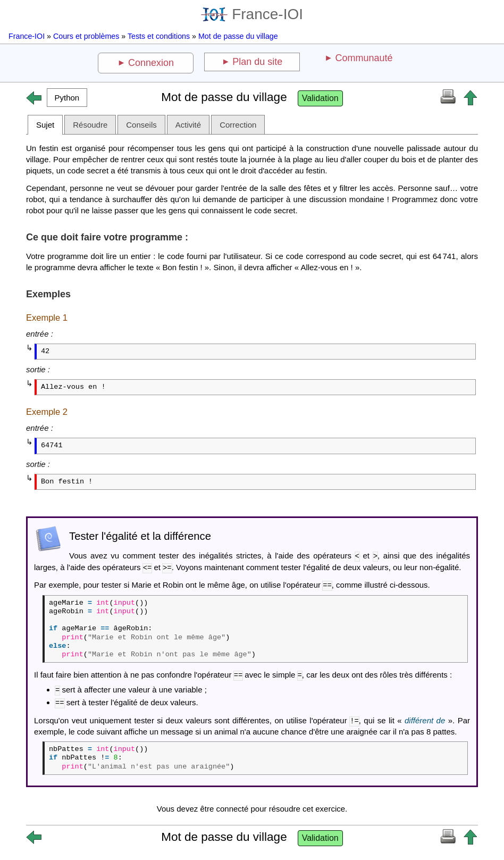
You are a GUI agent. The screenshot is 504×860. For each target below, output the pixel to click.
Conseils (141, 125)
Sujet (45, 125)
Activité (188, 125)
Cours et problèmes (86, 36)
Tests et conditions (159, 36)
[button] (67, 98)
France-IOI (252, 14)
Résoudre (90, 125)
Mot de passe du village (238, 36)
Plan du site (257, 62)
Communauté (364, 58)
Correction (238, 125)
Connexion (151, 63)
